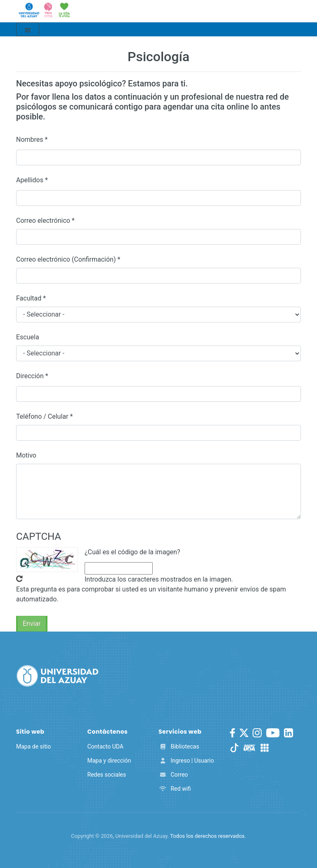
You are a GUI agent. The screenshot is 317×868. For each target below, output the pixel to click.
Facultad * (31, 298)
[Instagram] (257, 733)
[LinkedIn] (289, 733)
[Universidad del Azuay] (57, 675)
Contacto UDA (106, 746)
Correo (173, 775)
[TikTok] (234, 748)
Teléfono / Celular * (44, 416)
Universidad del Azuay (141, 836)
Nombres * (32, 139)
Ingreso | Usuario (186, 761)
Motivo (26, 455)
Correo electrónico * (45, 221)
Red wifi (175, 789)
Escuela (28, 337)
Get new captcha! (19, 579)
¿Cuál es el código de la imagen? (132, 552)
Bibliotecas (179, 746)
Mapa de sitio (33, 746)
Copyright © (92, 836)
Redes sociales (107, 775)
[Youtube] (273, 733)
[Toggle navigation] (28, 29)
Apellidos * (32, 180)
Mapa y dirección (109, 761)
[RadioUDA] (249, 748)
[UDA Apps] (265, 748)
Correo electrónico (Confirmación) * (68, 259)
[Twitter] (244, 733)
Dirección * (32, 376)
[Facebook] (232, 733)
